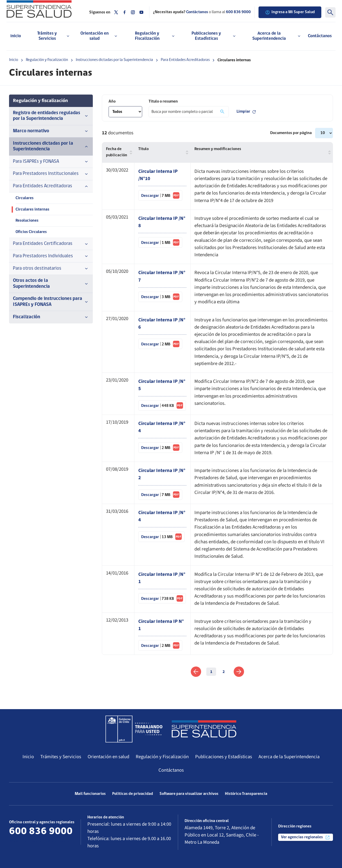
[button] (130, 152)
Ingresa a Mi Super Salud (290, 12)
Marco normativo (51, 131)
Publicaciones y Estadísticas (224, 757)
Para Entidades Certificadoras (51, 244)
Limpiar (247, 112)
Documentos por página (291, 133)
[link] (196, 672)
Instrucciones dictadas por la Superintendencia (114, 60)
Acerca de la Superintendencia (289, 757)
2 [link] (224, 672)
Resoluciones (27, 221)
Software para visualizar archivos (189, 794)
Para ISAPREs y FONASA (51, 162)
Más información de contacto (40, 841)
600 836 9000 (238, 12)
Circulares (25, 198)
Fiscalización (51, 317)
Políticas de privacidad (133, 794)
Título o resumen (163, 102)
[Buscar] (330, 12)
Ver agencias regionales (306, 838)
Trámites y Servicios (61, 757)
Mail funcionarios (90, 794)
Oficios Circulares (31, 232)
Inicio (16, 36)
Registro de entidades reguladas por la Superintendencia (51, 116)
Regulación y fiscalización (47, 60)
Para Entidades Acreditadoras (185, 60)
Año (112, 102)
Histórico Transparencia (246, 794)
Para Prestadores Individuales (51, 256)
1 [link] (211, 672)
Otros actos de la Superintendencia (51, 284)
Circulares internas (32, 210)
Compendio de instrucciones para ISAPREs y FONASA (51, 302)
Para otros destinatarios (51, 269)
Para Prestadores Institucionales (51, 174)
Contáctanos (320, 36)
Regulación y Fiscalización (162, 757)
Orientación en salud (108, 757)
